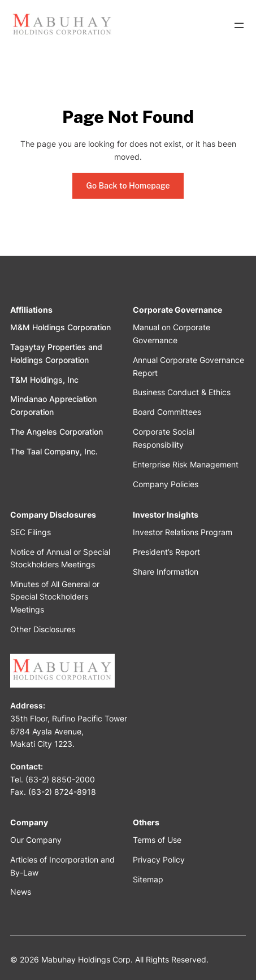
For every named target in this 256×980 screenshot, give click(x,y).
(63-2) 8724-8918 (62, 792)
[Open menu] (239, 25)
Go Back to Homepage (128, 185)
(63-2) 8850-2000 (60, 779)
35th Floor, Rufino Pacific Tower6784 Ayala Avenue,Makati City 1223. (69, 731)
